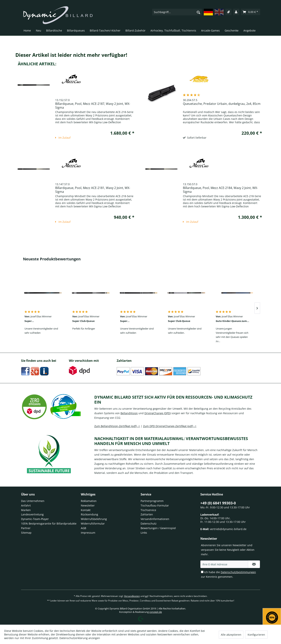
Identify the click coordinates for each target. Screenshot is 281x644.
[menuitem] (177, 12)
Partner (26, 528)
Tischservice (148, 510)
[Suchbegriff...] (177, 12)
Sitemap (26, 533)
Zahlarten (147, 514)
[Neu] (39, 31)
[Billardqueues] (76, 31)
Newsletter (88, 505)
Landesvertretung (32, 514)
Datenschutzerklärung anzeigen (80, 638)
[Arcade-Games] (210, 31)
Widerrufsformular (93, 523)
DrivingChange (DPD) (158, 413)
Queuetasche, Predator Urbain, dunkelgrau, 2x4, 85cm (222, 104)
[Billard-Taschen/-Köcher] (105, 31)
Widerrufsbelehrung (94, 519)
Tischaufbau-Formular (155, 505)
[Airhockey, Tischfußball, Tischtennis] (173, 31)
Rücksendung (89, 514)
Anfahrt (26, 505)
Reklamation (89, 501)
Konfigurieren (256, 635)
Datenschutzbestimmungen (238, 572)
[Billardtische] (54, 31)
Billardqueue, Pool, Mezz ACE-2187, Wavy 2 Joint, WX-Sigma (93, 106)
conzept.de (156, 612)
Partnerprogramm (152, 501)
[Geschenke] (232, 31)
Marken (26, 510)
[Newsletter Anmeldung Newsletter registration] (254, 564)
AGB (83, 528)
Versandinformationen (155, 519)
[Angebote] (250, 31)
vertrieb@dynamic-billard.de (228, 529)
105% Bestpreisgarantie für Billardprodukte (49, 523)
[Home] (27, 31)
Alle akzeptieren (231, 635)
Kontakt (86, 510)
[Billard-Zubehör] (135, 31)
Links (144, 533)
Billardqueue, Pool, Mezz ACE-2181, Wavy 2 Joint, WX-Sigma (93, 190)
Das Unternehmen (33, 501)
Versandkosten (132, 596)
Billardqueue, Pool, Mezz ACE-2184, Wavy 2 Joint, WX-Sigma (220, 190)
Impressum (88, 533)
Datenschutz (149, 523)
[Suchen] (198, 12)
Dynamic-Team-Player (35, 519)
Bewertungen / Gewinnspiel (158, 528)
